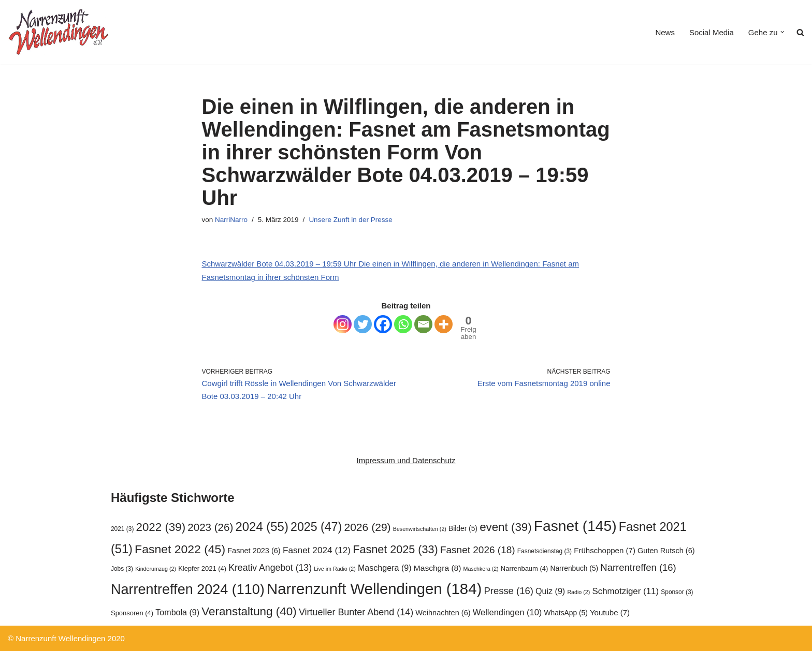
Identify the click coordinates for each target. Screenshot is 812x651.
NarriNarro (231, 220)
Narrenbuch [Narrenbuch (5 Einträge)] (574, 568)
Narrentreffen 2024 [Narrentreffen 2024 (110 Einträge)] (188, 589)
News (665, 32)
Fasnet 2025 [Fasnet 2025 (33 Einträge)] (395, 549)
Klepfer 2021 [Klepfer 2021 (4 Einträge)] (202, 568)
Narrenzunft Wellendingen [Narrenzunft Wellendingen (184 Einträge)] (374, 589)
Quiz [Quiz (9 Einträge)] (550, 591)
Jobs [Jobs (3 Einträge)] (122, 569)
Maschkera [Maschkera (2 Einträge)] (481, 569)
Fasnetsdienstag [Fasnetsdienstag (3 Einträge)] (545, 551)
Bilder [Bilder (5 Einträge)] (463, 529)
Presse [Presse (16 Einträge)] (508, 591)
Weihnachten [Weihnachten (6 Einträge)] (443, 613)
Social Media (712, 32)
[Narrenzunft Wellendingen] (60, 32)
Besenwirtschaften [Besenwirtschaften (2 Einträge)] (420, 529)
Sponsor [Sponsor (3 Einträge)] (677, 592)
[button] (782, 32)
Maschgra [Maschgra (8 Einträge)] (438, 568)
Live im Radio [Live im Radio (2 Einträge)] (335, 569)
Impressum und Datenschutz (406, 460)
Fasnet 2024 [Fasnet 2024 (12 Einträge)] (317, 550)
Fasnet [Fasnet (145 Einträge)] (575, 526)
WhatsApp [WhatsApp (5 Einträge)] (566, 613)
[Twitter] (363, 324)
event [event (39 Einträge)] (506, 527)
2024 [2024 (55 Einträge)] (262, 527)
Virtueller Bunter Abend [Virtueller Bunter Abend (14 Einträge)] (356, 612)
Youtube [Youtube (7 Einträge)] (610, 612)
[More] (444, 324)
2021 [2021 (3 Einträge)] (122, 529)
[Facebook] (383, 324)
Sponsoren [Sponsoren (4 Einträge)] (132, 613)
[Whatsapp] (403, 324)
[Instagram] (343, 324)
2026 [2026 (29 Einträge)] (367, 527)
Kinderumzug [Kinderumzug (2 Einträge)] (156, 569)
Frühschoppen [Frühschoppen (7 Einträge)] (605, 550)
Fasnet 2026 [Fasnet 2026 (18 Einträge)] (478, 550)
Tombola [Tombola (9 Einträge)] (177, 612)
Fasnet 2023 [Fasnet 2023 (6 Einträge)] (254, 551)
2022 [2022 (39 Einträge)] (161, 527)
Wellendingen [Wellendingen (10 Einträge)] (508, 612)
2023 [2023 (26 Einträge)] (210, 527)
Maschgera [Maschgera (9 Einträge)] (385, 568)
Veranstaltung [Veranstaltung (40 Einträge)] (249, 611)
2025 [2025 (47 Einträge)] (316, 527)
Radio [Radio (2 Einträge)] (578, 592)
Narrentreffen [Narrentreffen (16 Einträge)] (638, 567)
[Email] (423, 324)
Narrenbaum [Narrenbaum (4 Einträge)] (524, 568)
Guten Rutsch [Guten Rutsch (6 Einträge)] (666, 551)
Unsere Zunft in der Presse (350, 220)
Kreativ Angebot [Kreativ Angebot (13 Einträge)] (270, 568)
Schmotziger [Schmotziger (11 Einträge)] (625, 591)
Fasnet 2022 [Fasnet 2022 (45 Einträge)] (180, 549)
